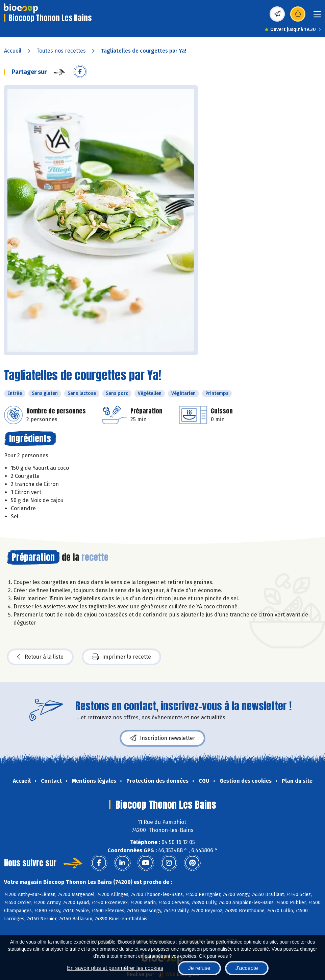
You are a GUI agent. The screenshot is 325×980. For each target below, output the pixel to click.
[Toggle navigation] (317, 16)
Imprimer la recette (121, 657)
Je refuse (199, 968)
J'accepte (247, 968)
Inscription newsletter (162, 738)
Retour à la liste (40, 657)
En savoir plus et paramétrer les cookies (115, 968)
